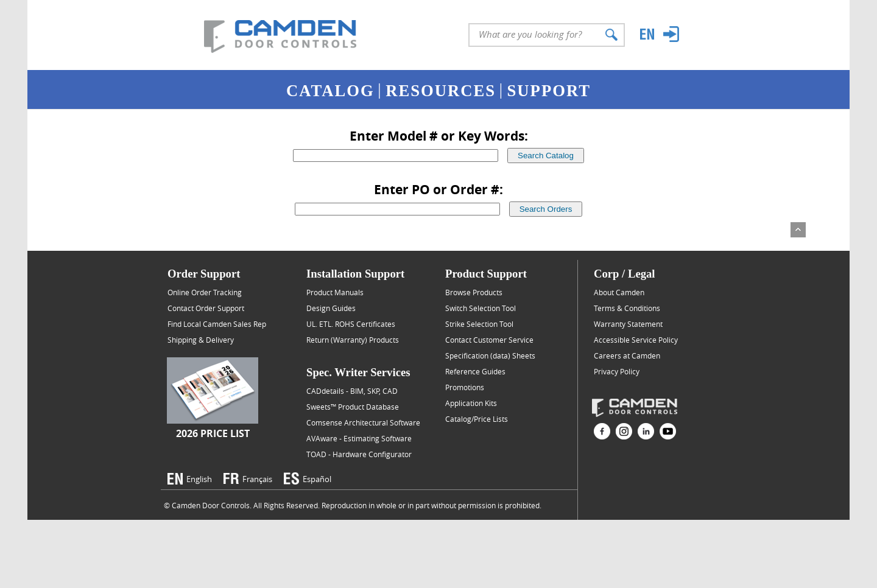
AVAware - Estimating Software (359, 438)
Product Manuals (335, 292)
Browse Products (474, 292)
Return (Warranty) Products (353, 340)
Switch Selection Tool (481, 308)
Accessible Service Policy (636, 340)
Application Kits (471, 403)
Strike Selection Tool (479, 324)
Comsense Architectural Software (363, 422)
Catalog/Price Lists (477, 419)
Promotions (465, 387)
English (199, 479)
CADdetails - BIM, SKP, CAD (352, 391)
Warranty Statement (628, 324)
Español (317, 479)
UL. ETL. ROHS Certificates (351, 324)
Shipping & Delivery (201, 340)
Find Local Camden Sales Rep (217, 324)
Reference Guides (475, 371)
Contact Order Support (206, 308)
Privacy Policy (617, 371)
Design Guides (331, 308)
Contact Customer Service (489, 340)
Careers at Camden (627, 355)
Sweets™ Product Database (353, 407)
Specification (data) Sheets (490, 355)
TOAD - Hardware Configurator (359, 454)
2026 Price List (213, 433)
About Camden (619, 292)
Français (257, 479)
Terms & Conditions (627, 308)
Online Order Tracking (205, 292)
